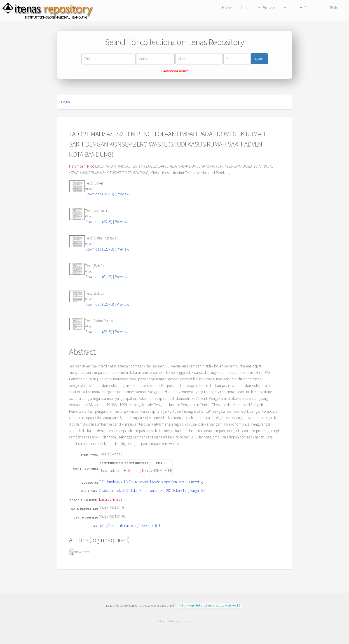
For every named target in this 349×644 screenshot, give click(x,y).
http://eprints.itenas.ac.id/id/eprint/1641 (130, 526)
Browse (269, 8)
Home (227, 8)
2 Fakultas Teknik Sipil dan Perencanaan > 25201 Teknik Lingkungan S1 (152, 490)
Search (259, 59)
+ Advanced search (175, 71)
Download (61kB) (99, 277)
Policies (336, 8)
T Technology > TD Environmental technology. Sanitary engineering (151, 482)
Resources (313, 8)
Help (288, 8)
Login (65, 102)
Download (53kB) (99, 222)
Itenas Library (184, 621)
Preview (123, 194)
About (245, 8)
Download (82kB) (99, 332)
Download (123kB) (100, 249)
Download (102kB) (100, 194)
